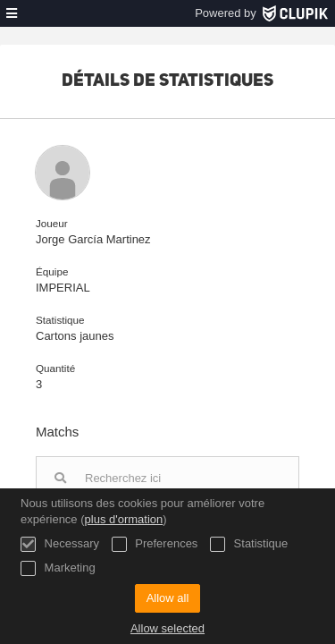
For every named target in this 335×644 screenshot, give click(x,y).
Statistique (249, 544)
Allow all (168, 598)
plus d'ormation (124, 519)
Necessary (60, 544)
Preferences (155, 544)
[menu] (12, 13)
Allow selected (167, 628)
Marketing (58, 568)
